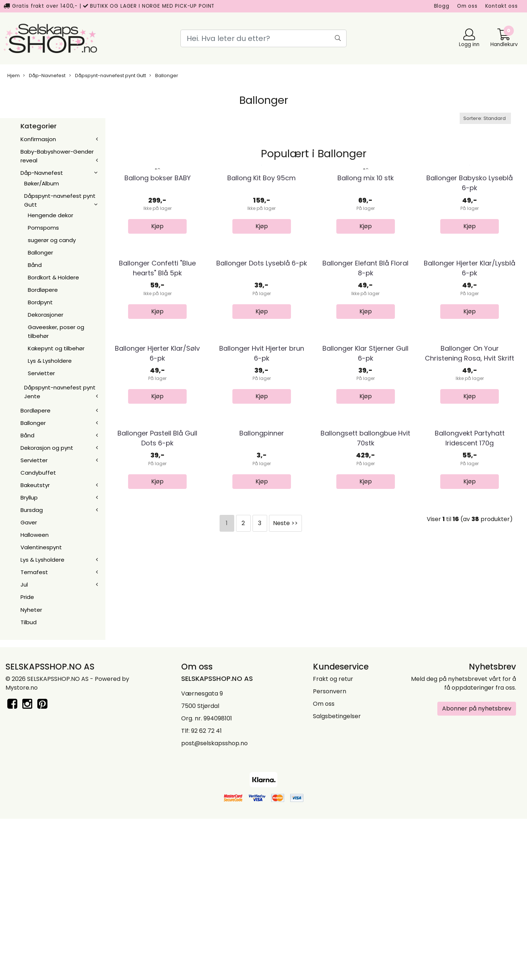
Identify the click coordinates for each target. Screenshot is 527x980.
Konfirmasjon (38, 139)
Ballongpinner (262, 692)
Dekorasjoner (46, 315)
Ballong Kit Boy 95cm (261, 243)
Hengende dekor (51, 215)
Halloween (35, 535)
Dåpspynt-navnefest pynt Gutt (108, 76)
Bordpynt (40, 302)
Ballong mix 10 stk (366, 243)
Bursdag (32, 510)
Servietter (41, 373)
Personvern (330, 852)
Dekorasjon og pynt (47, 448)
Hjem (14, 76)
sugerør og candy (52, 240)
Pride (27, 597)
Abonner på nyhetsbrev (477, 869)
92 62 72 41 (206, 892)
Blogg (442, 6)
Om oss (467, 6)
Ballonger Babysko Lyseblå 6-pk (470, 248)
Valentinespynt (41, 547)
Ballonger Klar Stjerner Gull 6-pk (365, 547)
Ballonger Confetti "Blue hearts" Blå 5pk (157, 397)
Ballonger (164, 76)
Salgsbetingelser (337, 877)
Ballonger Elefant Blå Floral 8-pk (365, 397)
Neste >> (285, 781)
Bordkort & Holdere (53, 277)
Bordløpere (43, 290)
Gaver (29, 522)
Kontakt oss (502, 6)
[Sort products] (485, 118)
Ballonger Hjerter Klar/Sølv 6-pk (157, 547)
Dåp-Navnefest (44, 76)
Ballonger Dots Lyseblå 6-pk (262, 392)
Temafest (34, 572)
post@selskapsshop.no (214, 904)
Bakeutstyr (35, 485)
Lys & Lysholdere (50, 361)
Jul (24, 585)
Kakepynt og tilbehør (56, 348)
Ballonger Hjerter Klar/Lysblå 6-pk (470, 397)
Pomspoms (43, 228)
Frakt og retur (333, 840)
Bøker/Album (42, 183)
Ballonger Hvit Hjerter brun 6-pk (262, 547)
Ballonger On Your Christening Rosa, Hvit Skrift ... (470, 552)
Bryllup (29, 497)
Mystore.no (22, 849)
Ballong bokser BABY (158, 243)
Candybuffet (38, 473)
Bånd (35, 265)
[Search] (263, 38)
